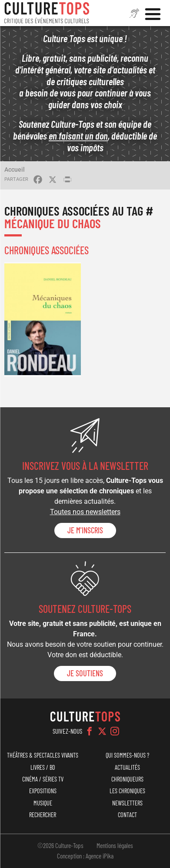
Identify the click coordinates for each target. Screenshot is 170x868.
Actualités (127, 767)
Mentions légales (115, 845)
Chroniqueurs (127, 779)
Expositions (43, 791)
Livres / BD (43, 767)
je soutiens (85, 673)
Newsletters (127, 803)
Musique (43, 803)
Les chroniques (127, 791)
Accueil (15, 170)
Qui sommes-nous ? (127, 755)
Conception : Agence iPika (85, 856)
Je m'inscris (85, 530)
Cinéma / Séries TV (43, 779)
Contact (127, 815)
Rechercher (43, 815)
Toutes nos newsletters (85, 512)
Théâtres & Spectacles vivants (43, 755)
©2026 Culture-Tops (60, 845)
